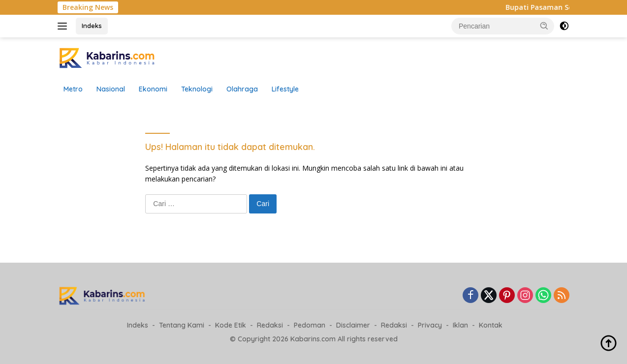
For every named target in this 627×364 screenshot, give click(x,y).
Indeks (92, 26)
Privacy (430, 325)
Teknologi (197, 89)
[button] (544, 26)
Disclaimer (353, 325)
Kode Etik (231, 325)
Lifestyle (285, 89)
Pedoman (310, 325)
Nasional (111, 89)
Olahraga (242, 89)
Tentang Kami (182, 325)
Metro (73, 89)
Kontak (491, 325)
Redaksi (270, 325)
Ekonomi (153, 89)
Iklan (460, 325)
